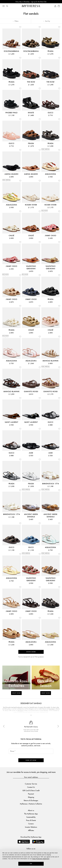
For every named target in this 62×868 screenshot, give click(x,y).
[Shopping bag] (59, 6)
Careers (31, 824)
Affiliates (31, 830)
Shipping (31, 797)
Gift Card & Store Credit (31, 790)
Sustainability (31, 817)
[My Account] (55, 6)
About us (31, 810)
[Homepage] (31, 6)
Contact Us (31, 787)
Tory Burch (52, 709)
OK (31, 864)
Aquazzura (21, 710)
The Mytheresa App (31, 814)
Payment (31, 794)
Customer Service (31, 784)
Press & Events (31, 820)
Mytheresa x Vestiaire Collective (31, 804)
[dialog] (31, 859)
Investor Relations (31, 827)
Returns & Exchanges (31, 800)
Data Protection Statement (41, 859)
